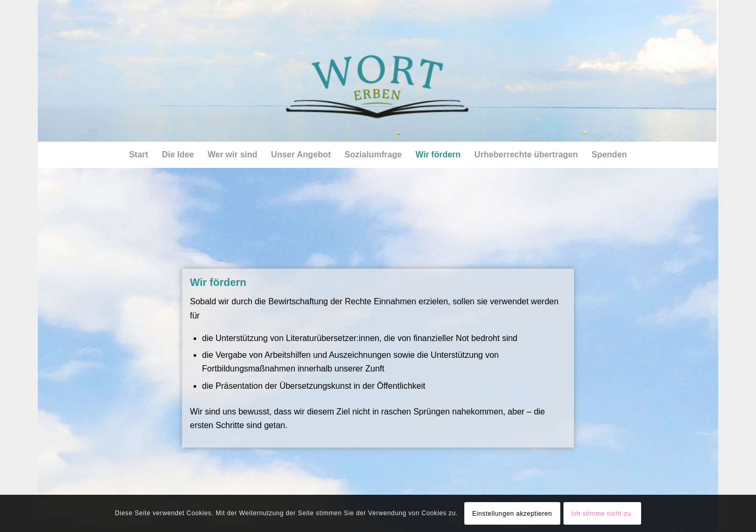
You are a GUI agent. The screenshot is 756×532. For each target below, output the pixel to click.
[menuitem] (139, 155)
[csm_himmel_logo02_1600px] (377, 71)
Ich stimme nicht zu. (602, 514)
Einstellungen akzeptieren (512, 514)
